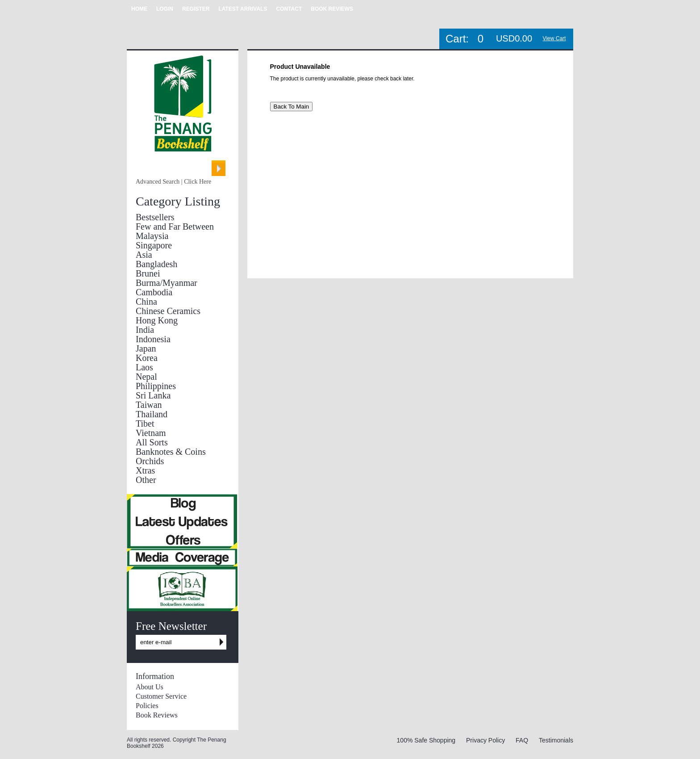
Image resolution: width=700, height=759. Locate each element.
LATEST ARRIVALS (243, 9)
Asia (144, 255)
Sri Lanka (153, 395)
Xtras (145, 470)
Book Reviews (157, 715)
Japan (146, 348)
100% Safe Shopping (426, 740)
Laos (144, 367)
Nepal (146, 377)
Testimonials (556, 740)
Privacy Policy (485, 740)
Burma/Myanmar (167, 283)
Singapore (154, 245)
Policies (147, 706)
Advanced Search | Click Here (173, 182)
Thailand (152, 414)
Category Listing (178, 201)
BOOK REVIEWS (332, 9)
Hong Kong (157, 320)
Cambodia (154, 292)
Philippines (156, 386)
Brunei (148, 273)
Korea (147, 358)
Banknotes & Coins (171, 452)
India (145, 330)
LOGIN (165, 9)
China (146, 302)
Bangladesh (156, 264)
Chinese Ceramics (168, 311)
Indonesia (153, 339)
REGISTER (196, 9)
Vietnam (151, 433)
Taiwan (149, 405)
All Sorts (152, 442)
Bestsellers (155, 217)
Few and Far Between (175, 226)
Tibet (145, 424)
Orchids (150, 461)
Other (146, 480)
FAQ (522, 740)
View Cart (554, 38)
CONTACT (289, 9)
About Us (150, 687)
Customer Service (161, 696)
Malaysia (152, 236)
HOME (139, 9)
